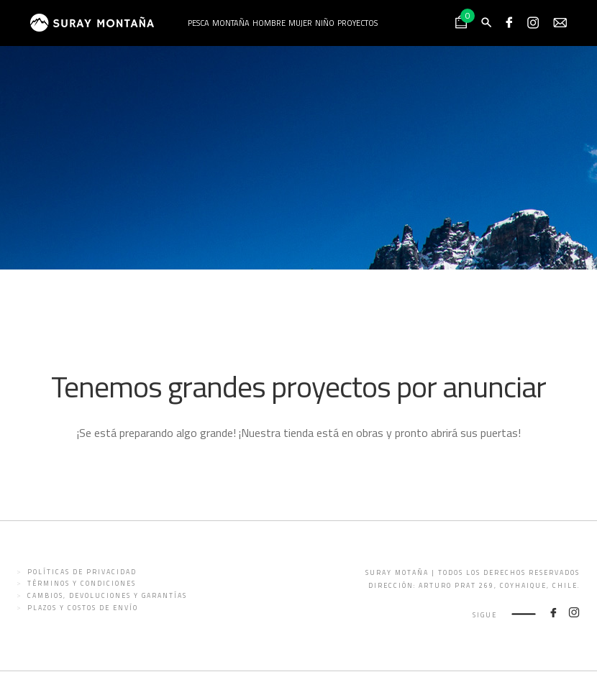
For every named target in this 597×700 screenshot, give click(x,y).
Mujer (300, 23)
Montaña (231, 23)
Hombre (269, 23)
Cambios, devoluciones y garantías (107, 595)
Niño (325, 23)
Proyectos (357, 23)
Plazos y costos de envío (83, 608)
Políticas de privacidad (82, 572)
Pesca (199, 23)
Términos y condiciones (82, 583)
